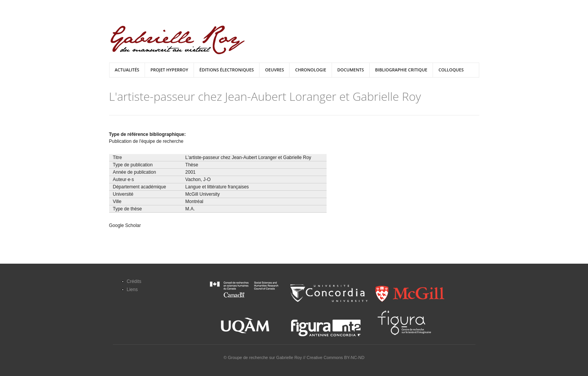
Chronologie (310, 70)
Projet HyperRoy (169, 70)
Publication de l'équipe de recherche (146, 141)
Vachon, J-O (198, 180)
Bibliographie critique (401, 70)
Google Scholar (125, 225)
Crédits (134, 281)
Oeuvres (274, 70)
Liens (132, 290)
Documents (351, 70)
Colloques (451, 70)
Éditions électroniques (227, 70)
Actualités (127, 70)
